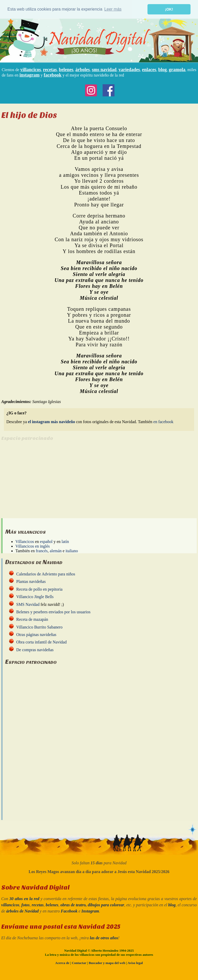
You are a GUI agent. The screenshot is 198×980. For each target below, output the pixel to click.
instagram (30, 75)
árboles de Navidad (22, 911)
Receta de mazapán (32, 619)
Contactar (79, 963)
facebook (53, 75)
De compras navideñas (35, 650)
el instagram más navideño (51, 421)
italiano (72, 551)
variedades (129, 69)
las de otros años (104, 938)
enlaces (149, 69)
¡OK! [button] (169, 9)
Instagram (90, 911)
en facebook (163, 421)
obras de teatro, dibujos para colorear (92, 905)
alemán (56, 551)
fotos (26, 905)
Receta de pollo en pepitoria (39, 589)
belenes (66, 69)
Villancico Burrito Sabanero (39, 627)
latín (65, 541)
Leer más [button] (113, 9)
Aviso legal (135, 963)
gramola (177, 69)
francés (42, 551)
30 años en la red (24, 899)
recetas (50, 69)
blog (163, 69)
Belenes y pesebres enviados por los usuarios (53, 612)
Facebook (69, 911)
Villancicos (25, 541)
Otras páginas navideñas (36, 635)
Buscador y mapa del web (107, 963)
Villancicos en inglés (33, 546)
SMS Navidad (28, 604)
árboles (82, 69)
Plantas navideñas (31, 581)
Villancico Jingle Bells (35, 597)
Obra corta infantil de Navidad (41, 642)
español (46, 541)
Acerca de (62, 963)
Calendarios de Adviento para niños (46, 574)
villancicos (31, 69)
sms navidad (104, 69)
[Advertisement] (45, 482)
